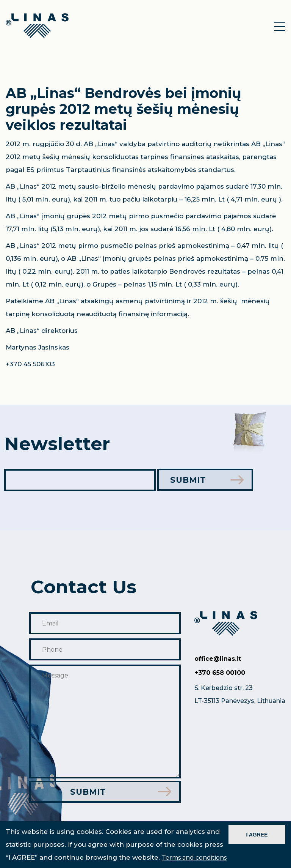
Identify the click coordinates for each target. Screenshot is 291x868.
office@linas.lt (218, 659)
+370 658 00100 (220, 673)
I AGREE (257, 835)
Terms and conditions (194, 858)
